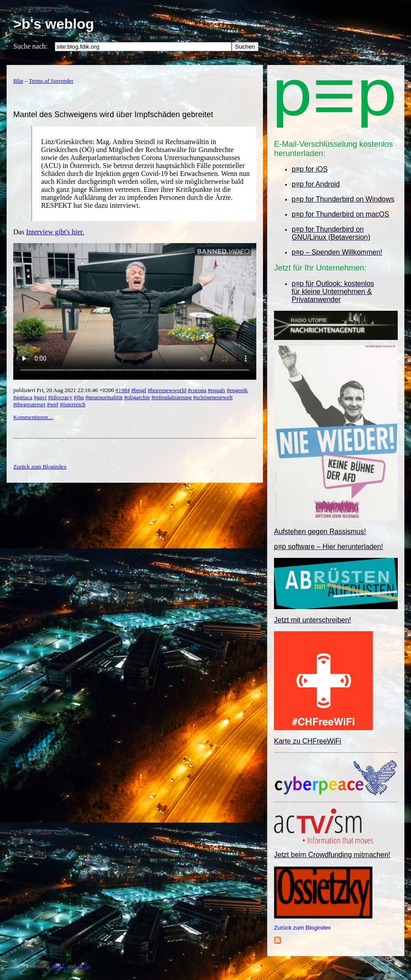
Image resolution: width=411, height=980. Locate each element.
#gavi (40, 397)
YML (83, 966)
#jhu (79, 397)
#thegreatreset (29, 404)
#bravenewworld (167, 390)
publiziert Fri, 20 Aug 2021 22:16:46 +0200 (64, 390)
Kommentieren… (33, 417)
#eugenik (237, 390)
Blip (18, 81)
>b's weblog (54, 24)
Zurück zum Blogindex (303, 928)
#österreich (72, 404)
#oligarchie (137, 397)
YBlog (59, 966)
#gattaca (23, 397)
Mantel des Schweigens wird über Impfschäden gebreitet (113, 114)
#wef (53, 404)
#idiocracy (60, 397)
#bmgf (139, 390)
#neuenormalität (104, 397)
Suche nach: (30, 46)
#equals (217, 390)
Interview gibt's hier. (55, 232)
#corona (197, 390)
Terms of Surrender (51, 81)
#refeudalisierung (172, 397)
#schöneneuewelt (213, 397)
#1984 (123, 390)
